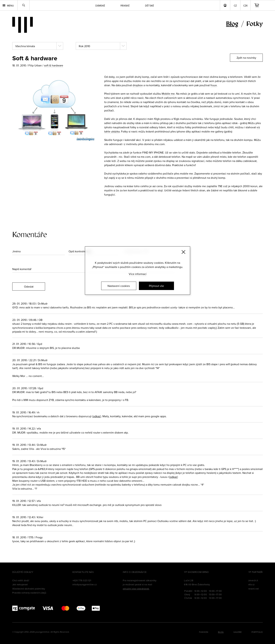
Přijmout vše (156, 286)
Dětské (150, 6)
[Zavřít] (183, 252)
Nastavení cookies (119, 286)
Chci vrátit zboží (21, 580)
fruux (214, 85)
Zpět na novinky (246, 58)
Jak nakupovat (20, 584)
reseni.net (254, 589)
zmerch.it (253, 580)
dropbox (138, 85)
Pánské (125, 6)
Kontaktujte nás (83, 572)
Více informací (138, 274)
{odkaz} (97, 416)
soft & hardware (54, 65)
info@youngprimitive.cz (85, 584)
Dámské (100, 6)
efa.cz (251, 584)
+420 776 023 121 (82, 580)
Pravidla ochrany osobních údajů (29, 593)
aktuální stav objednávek (136, 589)
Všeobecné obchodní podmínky (29, 589)
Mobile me (168, 94)
